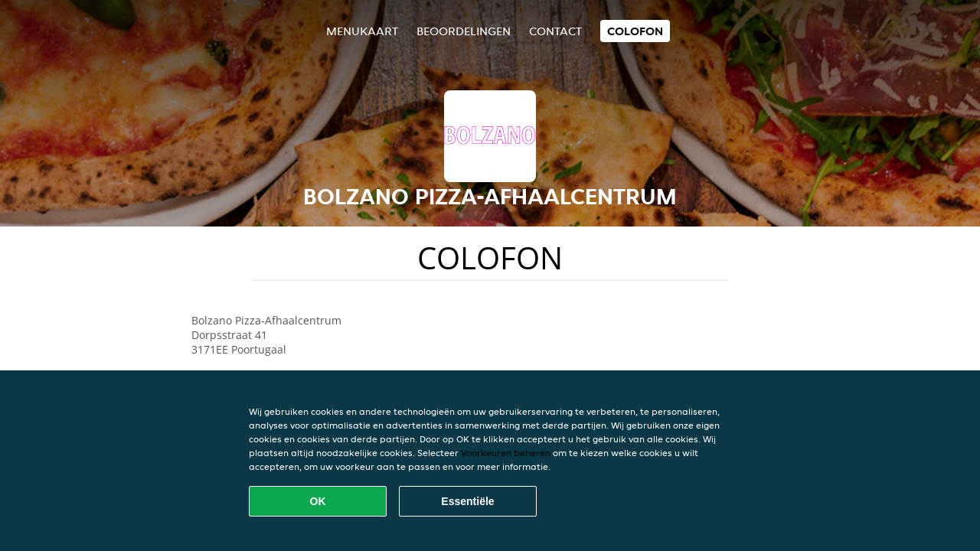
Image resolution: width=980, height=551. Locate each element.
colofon (635, 31)
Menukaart (362, 31)
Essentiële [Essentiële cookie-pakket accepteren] (467, 501)
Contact (555, 31)
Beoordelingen (464, 31)
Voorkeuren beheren (506, 453)
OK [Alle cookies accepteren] (318, 501)
